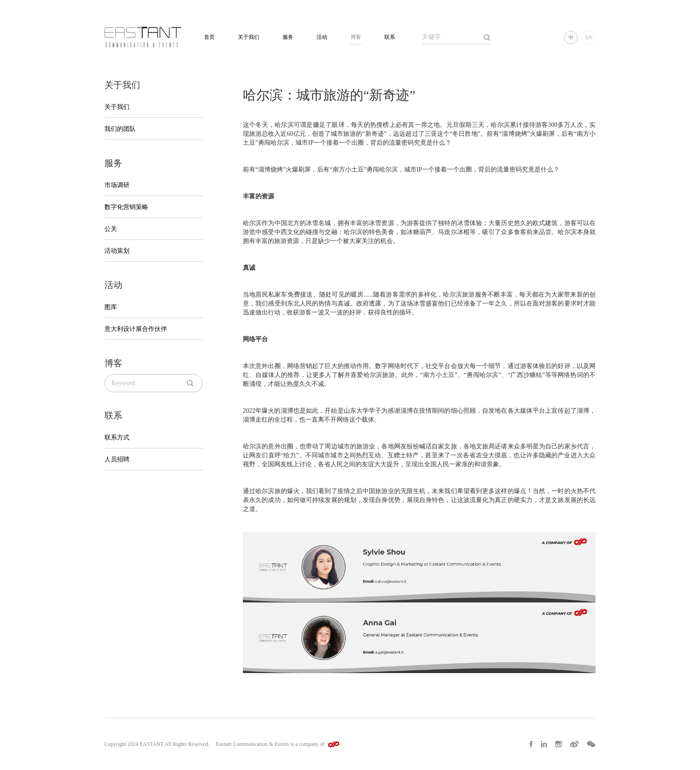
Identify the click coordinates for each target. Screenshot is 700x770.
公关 (111, 229)
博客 (356, 37)
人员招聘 (117, 459)
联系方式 (117, 437)
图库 (111, 307)
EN (589, 38)
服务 (288, 37)
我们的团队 (120, 129)
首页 (209, 37)
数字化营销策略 (126, 207)
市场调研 (117, 185)
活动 (322, 37)
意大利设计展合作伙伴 (136, 329)
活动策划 (117, 251)
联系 (390, 37)
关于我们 (249, 37)
